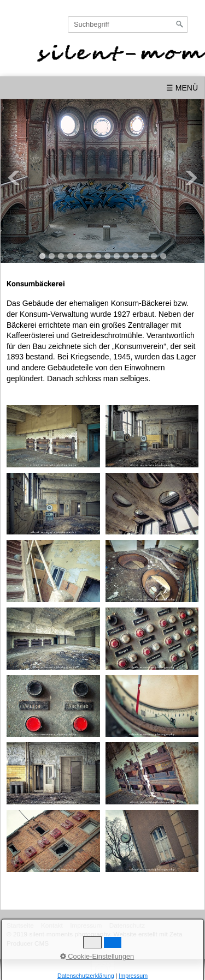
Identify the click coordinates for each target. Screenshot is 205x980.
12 (145, 256)
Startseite (20, 925)
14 (163, 256)
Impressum (86, 925)
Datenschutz (127, 925)
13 (154, 256)
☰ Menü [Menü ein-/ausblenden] (182, 88)
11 (135, 256)
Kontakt (52, 925)
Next (191, 178)
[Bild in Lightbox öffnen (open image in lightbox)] (53, 436)
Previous (14, 178)
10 (126, 256)
